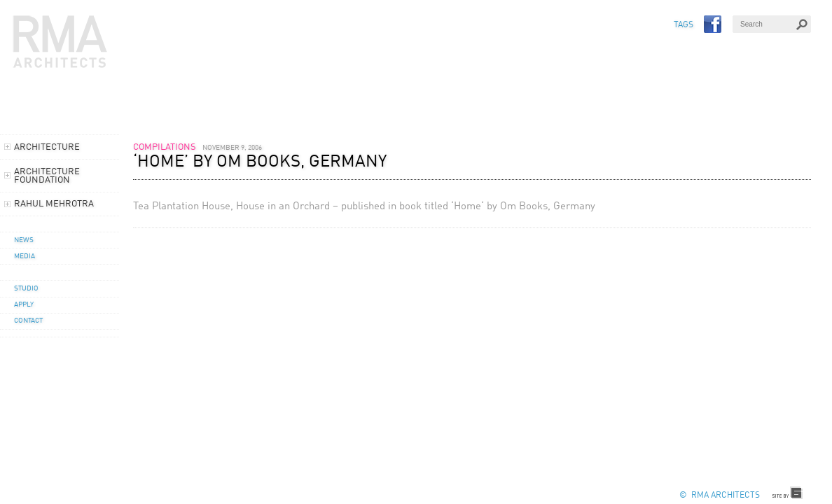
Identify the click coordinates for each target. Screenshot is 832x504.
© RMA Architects (720, 496)
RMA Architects (60, 42)
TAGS (684, 25)
